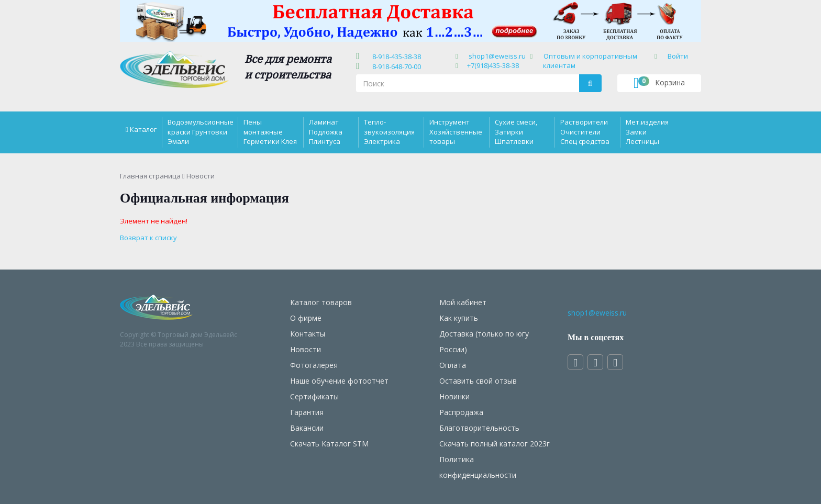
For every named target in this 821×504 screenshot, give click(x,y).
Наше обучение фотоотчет (339, 381)
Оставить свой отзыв (478, 381)
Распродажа (461, 412)
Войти (678, 56)
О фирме (306, 318)
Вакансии (307, 428)
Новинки (454, 396)
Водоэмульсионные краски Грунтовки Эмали (201, 131)
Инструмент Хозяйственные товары (456, 131)
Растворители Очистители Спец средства (585, 131)
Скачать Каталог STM (329, 444)
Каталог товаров (321, 302)
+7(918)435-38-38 (493, 65)
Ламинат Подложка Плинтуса (326, 131)
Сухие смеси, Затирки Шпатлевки (516, 131)
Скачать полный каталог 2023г (495, 444)
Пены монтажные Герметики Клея (270, 131)
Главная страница (150, 176)
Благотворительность (479, 428)
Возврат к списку (148, 238)
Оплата (453, 365)
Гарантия (307, 412)
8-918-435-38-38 (395, 57)
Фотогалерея (314, 365)
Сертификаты (314, 396)
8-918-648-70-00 (395, 66)
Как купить (459, 318)
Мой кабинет (463, 302)
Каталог (143, 129)
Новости (306, 349)
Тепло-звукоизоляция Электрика (389, 131)
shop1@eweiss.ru (497, 56)
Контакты (308, 334)
